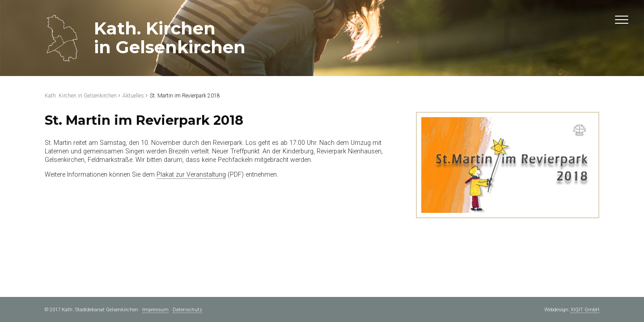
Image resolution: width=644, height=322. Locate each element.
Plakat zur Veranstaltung (191, 175)
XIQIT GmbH (585, 310)
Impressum (155, 310)
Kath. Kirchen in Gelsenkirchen (81, 96)
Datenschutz (187, 310)
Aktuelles (133, 96)
